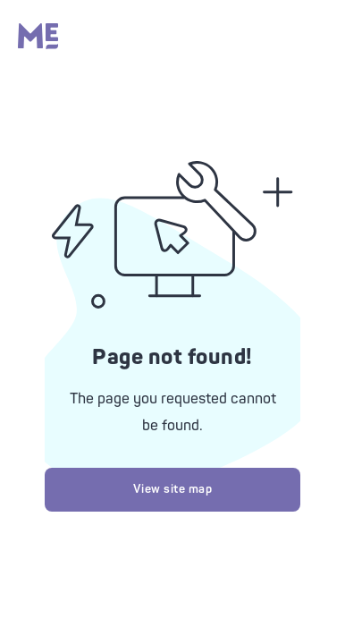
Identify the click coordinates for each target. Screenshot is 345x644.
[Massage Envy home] (38, 45)
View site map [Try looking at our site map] (173, 489)
